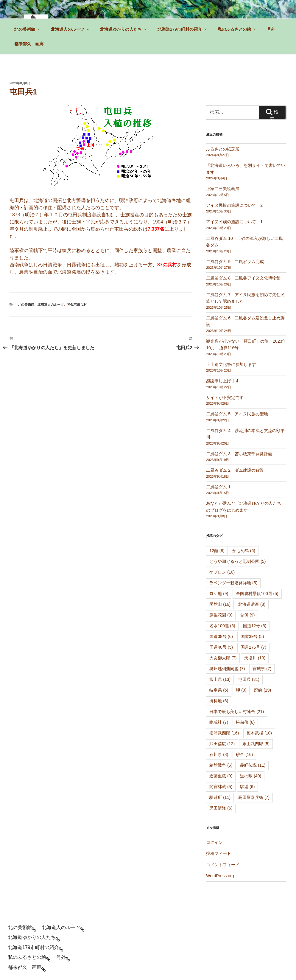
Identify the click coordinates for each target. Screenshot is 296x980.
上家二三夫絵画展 (223, 189)
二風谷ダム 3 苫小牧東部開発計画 (239, 454)
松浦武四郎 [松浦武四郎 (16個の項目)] (224, 733)
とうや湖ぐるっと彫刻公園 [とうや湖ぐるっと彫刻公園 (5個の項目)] (237, 561)
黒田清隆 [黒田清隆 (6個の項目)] (221, 808)
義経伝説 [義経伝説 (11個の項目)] (253, 765)
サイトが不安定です (225, 397)
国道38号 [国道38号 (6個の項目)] (221, 636)
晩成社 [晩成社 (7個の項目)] (219, 722)
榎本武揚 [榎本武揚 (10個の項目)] (259, 733)
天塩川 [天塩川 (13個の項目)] (255, 658)
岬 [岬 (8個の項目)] (241, 690)
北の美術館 (28, 29)
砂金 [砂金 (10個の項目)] (244, 754)
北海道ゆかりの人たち (124, 29)
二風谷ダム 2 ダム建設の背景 (235, 470)
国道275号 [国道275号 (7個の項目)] (253, 647)
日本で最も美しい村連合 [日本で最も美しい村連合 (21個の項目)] (237, 712)
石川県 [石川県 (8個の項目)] (219, 754)
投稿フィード (219, 853)
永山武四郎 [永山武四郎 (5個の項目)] (256, 744)
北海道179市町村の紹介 (183, 29)
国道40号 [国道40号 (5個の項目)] (221, 647)
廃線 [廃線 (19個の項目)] (262, 690)
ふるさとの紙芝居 (223, 149)
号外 (271, 29)
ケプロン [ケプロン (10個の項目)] (222, 572)
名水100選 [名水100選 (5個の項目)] (222, 626)
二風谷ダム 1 (218, 487)
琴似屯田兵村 (77, 305)
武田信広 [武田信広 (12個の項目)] (222, 744)
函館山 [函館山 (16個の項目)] (220, 604)
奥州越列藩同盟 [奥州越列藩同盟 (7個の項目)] (227, 669)
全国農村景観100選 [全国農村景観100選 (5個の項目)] (257, 594)
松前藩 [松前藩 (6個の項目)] (245, 722)
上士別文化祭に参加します (231, 364)
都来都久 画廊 (29, 44)
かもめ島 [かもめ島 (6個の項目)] (244, 551)
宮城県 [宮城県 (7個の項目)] (262, 669)
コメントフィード (223, 865)
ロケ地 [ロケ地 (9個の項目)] (219, 594)
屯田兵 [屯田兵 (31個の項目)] (249, 679)
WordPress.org (220, 876)
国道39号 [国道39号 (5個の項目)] (252, 636)
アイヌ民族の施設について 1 (234, 222)
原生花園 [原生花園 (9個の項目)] (221, 615)
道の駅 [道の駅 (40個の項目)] (251, 776)
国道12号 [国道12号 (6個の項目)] (255, 626)
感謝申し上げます (223, 381)
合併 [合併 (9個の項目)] (247, 615)
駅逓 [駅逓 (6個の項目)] (247, 787)
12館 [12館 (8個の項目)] (217, 551)
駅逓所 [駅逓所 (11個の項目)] (220, 797)
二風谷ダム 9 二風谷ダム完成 (235, 262)
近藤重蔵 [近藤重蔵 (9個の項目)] (221, 776)
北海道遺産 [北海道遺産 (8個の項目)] (252, 604)
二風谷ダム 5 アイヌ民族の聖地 (237, 414)
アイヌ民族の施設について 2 (234, 205)
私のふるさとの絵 (237, 29)
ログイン (214, 842)
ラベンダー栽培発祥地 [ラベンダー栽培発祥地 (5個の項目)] (233, 583)
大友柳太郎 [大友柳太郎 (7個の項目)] (223, 658)
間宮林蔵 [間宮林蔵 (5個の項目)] (221, 787)
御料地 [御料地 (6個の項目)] (219, 701)
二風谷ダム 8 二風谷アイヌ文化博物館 (243, 278)
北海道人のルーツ (70, 29)
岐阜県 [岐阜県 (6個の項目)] (219, 690)
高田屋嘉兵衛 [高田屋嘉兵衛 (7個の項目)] (254, 797)
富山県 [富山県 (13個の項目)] (220, 679)
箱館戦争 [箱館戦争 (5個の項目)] (221, 765)
